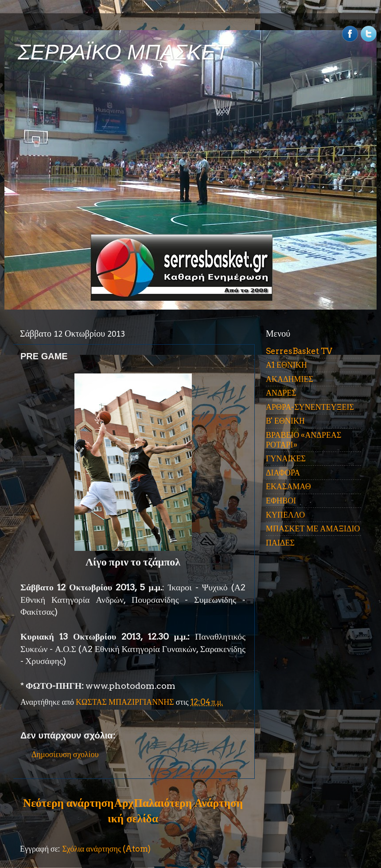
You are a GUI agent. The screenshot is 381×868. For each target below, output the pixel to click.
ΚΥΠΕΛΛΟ (285, 515)
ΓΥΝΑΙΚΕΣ (286, 458)
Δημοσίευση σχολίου (65, 754)
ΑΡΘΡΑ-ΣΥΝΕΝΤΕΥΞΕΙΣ (310, 407)
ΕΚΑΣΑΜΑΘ (288, 486)
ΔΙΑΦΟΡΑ (283, 473)
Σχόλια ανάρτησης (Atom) (106, 849)
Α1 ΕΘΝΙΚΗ (286, 365)
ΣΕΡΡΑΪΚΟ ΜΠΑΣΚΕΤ (123, 52)
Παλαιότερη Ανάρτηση (188, 803)
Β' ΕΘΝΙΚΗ (285, 421)
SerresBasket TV (299, 351)
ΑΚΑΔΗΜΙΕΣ (290, 379)
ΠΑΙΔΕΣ (280, 543)
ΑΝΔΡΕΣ (281, 393)
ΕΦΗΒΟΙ (281, 501)
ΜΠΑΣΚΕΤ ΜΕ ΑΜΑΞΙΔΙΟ (313, 528)
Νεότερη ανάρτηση (68, 803)
